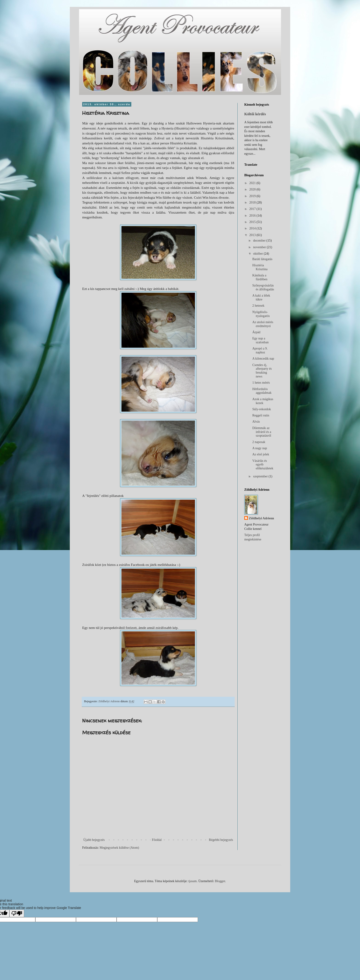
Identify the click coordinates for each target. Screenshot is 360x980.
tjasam (193, 881)
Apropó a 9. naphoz (260, 350)
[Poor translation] (17, 913)
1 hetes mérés (261, 383)
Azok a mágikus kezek (263, 401)
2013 (253, 235)
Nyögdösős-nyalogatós (261, 314)
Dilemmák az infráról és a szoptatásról (262, 432)
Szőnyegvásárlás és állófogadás (263, 287)
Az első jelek (261, 454)
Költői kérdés (255, 114)
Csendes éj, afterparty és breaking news (262, 371)
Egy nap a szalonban (260, 340)
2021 (253, 183)
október (258, 254)
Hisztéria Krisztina (260, 267)
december (260, 241)
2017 (253, 209)
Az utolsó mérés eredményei (263, 324)
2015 (253, 222)
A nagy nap (260, 448)
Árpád (256, 332)
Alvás (256, 422)
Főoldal (157, 840)
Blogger (220, 881)
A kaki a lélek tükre (261, 297)
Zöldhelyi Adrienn (261, 518)
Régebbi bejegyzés (221, 840)
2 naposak (259, 442)
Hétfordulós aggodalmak (262, 391)
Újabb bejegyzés (94, 840)
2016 (253, 216)
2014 (253, 228)
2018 (253, 202)
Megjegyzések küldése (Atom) (119, 848)
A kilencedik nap (263, 359)
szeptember (261, 476)
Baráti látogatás (262, 259)
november (260, 247)
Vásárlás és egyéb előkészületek (263, 465)
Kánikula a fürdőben (260, 277)
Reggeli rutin (261, 415)
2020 (253, 189)
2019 (253, 196)
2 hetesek (258, 306)
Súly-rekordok (262, 409)
